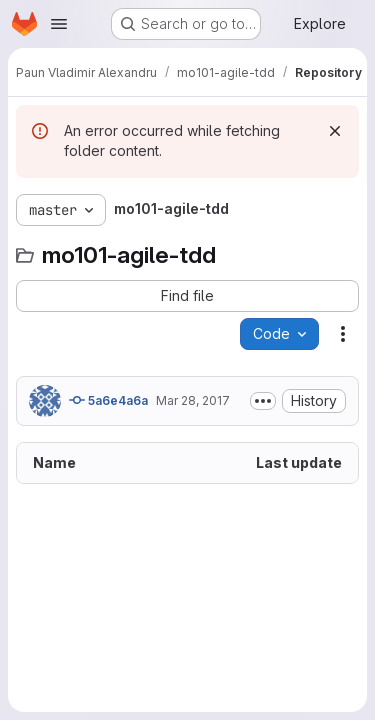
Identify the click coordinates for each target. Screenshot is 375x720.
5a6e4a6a (108, 400)
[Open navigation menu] (59, 24)
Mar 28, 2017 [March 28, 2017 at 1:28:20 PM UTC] (193, 400)
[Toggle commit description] (263, 401)
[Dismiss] (335, 131)
